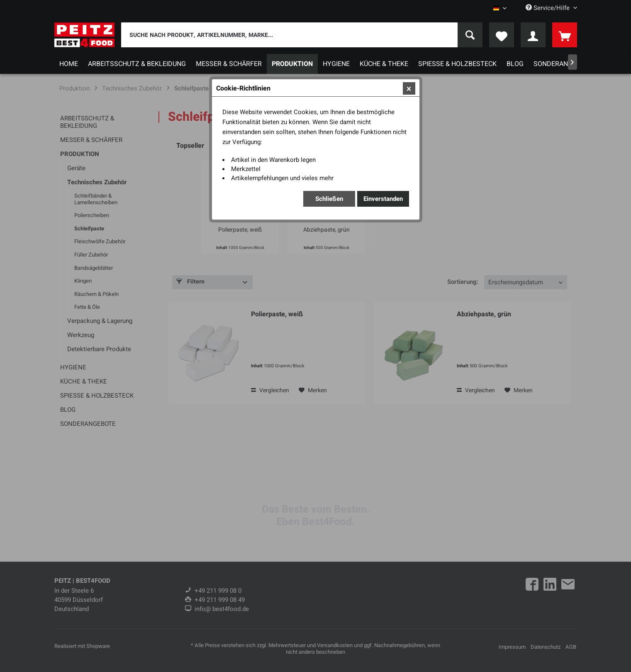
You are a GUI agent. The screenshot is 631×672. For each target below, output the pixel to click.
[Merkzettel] (502, 35)
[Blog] (515, 64)
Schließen (329, 199)
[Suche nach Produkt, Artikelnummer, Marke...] (302, 35)
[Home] (69, 64)
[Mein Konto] (533, 35)
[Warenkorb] (565, 35)
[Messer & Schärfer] (229, 64)
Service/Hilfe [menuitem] (548, 8)
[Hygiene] (336, 64)
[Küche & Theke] (384, 64)
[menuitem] (302, 35)
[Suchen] (470, 35)
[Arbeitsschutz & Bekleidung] (137, 64)
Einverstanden (383, 199)
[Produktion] (292, 64)
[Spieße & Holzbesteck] (457, 64)
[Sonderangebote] (563, 64)
